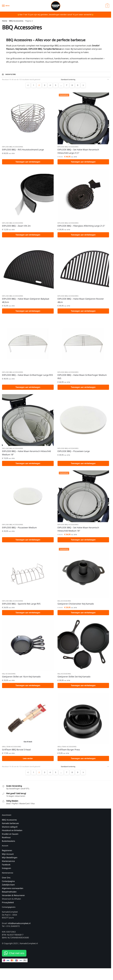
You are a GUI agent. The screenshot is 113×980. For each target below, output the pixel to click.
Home (5, 21)
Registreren (7, 853)
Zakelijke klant (8, 888)
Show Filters (9, 74)
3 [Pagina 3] (45, 85)
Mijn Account (8, 857)
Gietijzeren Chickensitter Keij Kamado (76, 606)
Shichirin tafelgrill (10, 830)
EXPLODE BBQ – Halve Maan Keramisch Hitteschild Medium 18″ (26, 454)
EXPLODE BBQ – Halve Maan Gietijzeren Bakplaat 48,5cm (26, 301)
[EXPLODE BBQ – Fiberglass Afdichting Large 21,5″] (83, 195)
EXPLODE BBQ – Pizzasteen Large (74, 453)
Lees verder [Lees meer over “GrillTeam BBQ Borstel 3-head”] (28, 761)
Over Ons (6, 881)
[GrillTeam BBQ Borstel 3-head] (28, 721)
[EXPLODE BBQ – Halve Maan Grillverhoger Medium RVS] (83, 345)
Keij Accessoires (64, 603)
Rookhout (6, 840)
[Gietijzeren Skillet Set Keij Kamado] (83, 648)
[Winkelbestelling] (85, 79)
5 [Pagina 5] (56, 85)
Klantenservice (8, 864)
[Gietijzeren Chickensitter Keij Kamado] (83, 575)
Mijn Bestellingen (10, 861)
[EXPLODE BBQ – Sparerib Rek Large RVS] (28, 575)
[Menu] (6, 6)
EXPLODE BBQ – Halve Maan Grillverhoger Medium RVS (82, 378)
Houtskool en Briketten (12, 833)
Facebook (6, 868)
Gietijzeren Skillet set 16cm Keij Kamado (21, 679)
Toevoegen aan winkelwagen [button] (28, 162)
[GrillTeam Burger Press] (83, 721)
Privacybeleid (8, 905)
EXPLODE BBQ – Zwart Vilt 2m (16, 226)
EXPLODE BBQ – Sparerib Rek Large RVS (21, 606)
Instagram (6, 871)
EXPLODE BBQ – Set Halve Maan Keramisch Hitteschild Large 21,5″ (78, 151)
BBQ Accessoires (16, 21)
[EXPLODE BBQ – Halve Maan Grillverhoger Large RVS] (28, 345)
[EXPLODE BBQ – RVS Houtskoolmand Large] (28, 118)
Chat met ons (17, 956)
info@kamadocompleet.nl (19, 926)
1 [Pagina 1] (34, 85)
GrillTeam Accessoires (12, 749)
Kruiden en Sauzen (10, 837)
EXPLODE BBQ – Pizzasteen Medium (19, 529)
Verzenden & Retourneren (13, 898)
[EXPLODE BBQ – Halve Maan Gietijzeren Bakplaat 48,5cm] (28, 268)
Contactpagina (8, 884)
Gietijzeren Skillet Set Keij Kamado (74, 679)
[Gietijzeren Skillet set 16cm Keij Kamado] (28, 648)
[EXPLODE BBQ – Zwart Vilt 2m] (28, 195)
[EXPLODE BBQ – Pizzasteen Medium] (28, 498)
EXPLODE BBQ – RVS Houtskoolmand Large (23, 150)
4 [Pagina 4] (50, 85)
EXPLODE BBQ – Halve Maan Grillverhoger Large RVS (27, 376)
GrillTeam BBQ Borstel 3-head (16, 752)
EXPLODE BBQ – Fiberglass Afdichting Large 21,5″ (81, 226)
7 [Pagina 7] (67, 85)
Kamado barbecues (10, 826)
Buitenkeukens (8, 844)
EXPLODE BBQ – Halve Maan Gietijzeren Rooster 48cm (81, 301)
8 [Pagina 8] (72, 85)
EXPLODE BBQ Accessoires (13, 147)
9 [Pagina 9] (78, 85)
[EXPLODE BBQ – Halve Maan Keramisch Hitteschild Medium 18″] (28, 421)
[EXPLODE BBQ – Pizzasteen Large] (83, 421)
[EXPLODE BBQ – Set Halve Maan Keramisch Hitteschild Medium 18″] (83, 498)
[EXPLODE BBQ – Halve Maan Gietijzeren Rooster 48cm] (83, 268)
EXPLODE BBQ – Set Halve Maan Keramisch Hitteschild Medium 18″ (78, 531)
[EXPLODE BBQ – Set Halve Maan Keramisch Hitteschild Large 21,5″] (83, 118)
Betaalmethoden (9, 895)
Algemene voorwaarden (13, 891)
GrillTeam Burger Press (69, 752)
